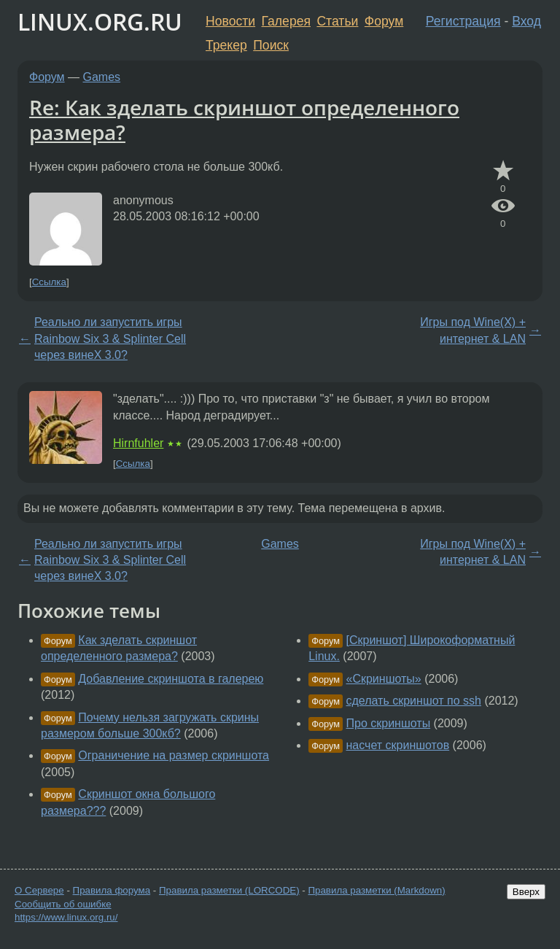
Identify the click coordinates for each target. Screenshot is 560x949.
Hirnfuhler (138, 443)
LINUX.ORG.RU (100, 22)
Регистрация (463, 21)
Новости (230, 21)
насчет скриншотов (398, 745)
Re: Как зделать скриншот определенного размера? (244, 120)
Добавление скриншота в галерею (171, 679)
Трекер (226, 45)
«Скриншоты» (384, 679)
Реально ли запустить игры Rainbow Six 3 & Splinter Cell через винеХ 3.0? (110, 338)
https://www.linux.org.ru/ (66, 917)
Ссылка (49, 282)
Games (102, 77)
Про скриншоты (389, 723)
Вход (526, 21)
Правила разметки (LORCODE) (229, 890)
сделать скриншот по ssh (414, 701)
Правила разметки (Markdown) (376, 890)
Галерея (286, 21)
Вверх (526, 892)
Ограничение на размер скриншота (174, 755)
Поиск (271, 45)
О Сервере (39, 890)
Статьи (337, 21)
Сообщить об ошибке (63, 904)
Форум (384, 21)
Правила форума (112, 890)
